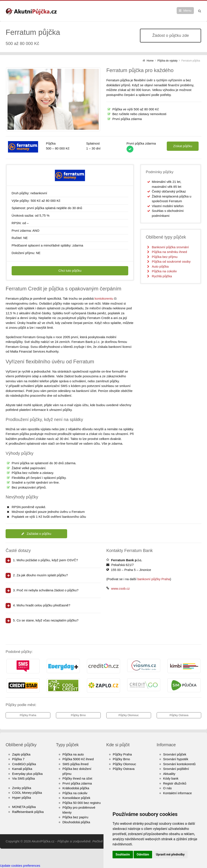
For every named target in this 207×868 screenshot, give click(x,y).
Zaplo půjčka (21, 754)
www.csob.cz (120, 588)
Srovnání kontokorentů (179, 764)
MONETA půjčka (24, 807)
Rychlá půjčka (162, 276)
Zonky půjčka (22, 788)
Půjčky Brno (78, 715)
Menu (187, 10)
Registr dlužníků (175, 783)
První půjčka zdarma (77, 783)
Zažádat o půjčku (36, 534)
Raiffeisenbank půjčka (28, 812)
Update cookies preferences (20, 866)
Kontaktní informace (177, 793)
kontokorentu (104, 298)
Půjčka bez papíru (75, 817)
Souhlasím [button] (123, 854)
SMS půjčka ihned (75, 764)
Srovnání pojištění (176, 769)
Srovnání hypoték (176, 759)
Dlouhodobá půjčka (76, 822)
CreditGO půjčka (24, 764)
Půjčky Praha (28, 715)
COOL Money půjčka (27, 793)
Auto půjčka (160, 266)
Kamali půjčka (22, 769)
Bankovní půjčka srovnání (170, 247)
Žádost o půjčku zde (171, 35)
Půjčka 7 (18, 759)
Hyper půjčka (22, 798)
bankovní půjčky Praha (154, 579)
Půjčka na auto (73, 754)
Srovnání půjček (175, 754)
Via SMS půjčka (23, 778)
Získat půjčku (183, 146)
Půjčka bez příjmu (165, 257)
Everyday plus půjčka (27, 774)
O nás (167, 788)
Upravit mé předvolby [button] (170, 854)
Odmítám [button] (143, 854)
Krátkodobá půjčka (76, 788)
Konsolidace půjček (76, 798)
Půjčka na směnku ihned (169, 252)
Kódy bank (171, 778)
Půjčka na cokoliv (164, 271)
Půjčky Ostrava (179, 715)
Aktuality (169, 774)
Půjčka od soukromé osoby (171, 261)
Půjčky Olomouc (129, 715)
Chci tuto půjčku (70, 271)
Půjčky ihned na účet (77, 778)
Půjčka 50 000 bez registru (82, 803)
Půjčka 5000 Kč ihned (78, 759)
